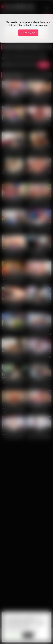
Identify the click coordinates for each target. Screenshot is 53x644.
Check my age (28, 33)
